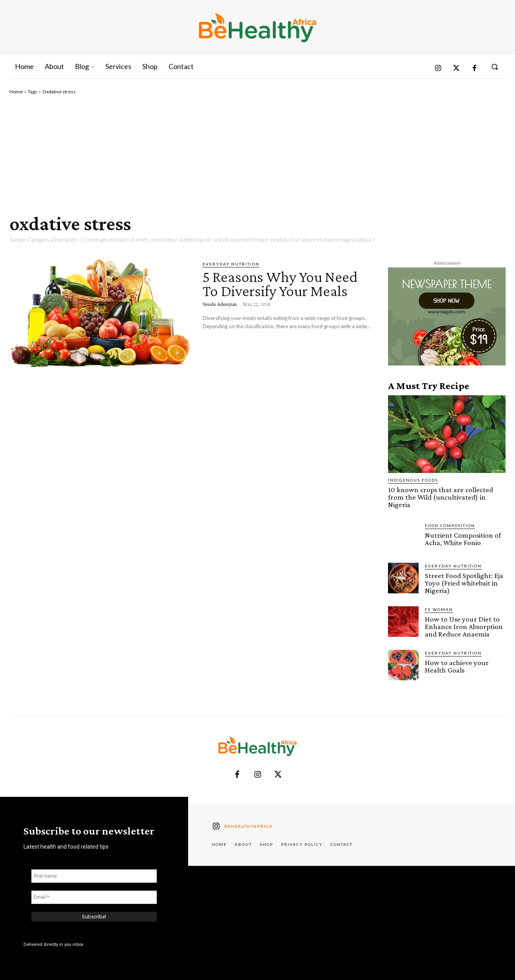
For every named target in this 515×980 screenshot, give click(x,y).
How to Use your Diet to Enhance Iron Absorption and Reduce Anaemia (464, 626)
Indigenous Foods (413, 480)
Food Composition (450, 525)
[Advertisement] (257, 154)
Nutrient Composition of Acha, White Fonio (463, 539)
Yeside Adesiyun (220, 304)
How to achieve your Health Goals (457, 666)
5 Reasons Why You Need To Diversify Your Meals (280, 284)
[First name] (94, 876)
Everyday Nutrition (231, 264)
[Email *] (94, 897)
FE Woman (439, 609)
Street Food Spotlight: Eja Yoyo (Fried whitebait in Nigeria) (464, 583)
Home (16, 92)
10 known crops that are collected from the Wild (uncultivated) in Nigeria (441, 497)
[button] (495, 67)
